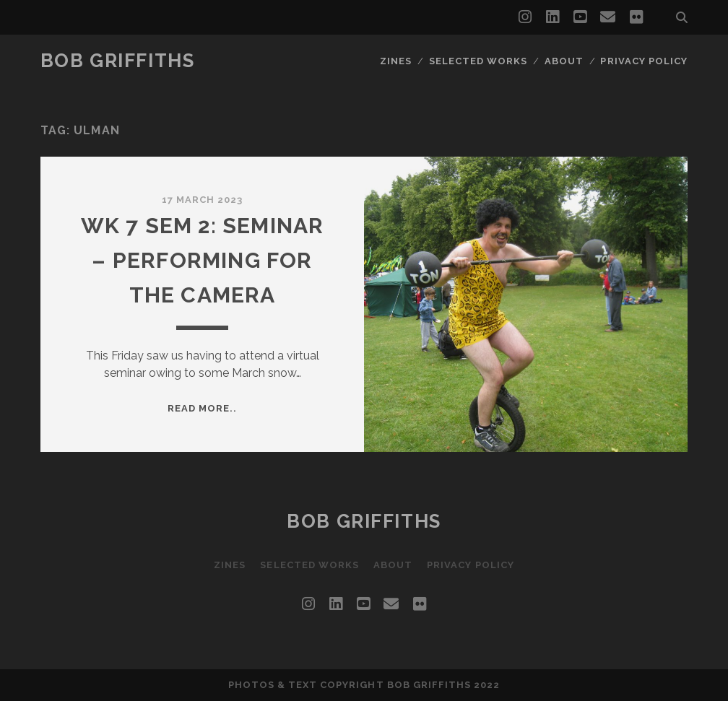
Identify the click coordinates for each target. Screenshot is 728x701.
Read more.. (202, 408)
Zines (396, 61)
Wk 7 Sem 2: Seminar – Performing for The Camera (203, 260)
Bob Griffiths (117, 61)
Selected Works (478, 61)
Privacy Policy (644, 61)
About (564, 61)
